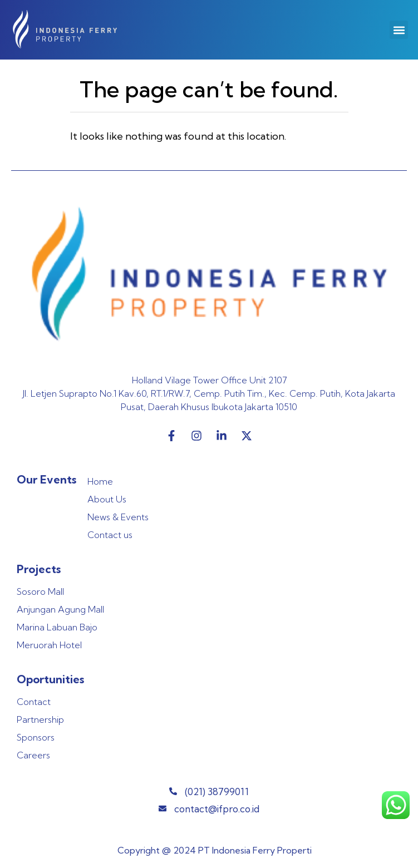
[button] (399, 30)
